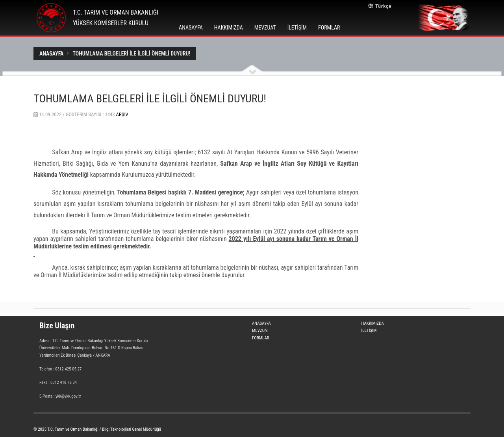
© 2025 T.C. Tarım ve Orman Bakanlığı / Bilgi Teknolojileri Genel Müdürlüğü (97, 429)
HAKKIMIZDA (229, 28)
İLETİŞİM (297, 28)
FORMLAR (329, 28)
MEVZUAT (265, 28)
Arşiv (122, 114)
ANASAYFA (191, 28)
